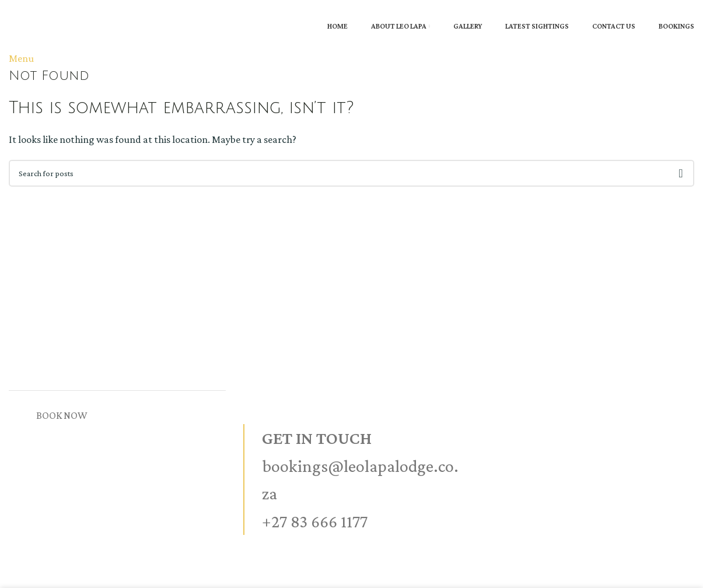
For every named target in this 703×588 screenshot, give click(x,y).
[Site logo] (10, 8)
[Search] (351, 173)
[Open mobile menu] (21, 58)
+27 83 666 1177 (315, 521)
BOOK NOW (62, 415)
